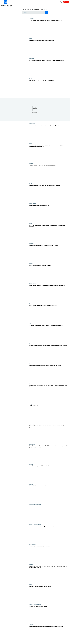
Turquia (31, 18)
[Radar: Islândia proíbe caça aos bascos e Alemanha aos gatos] (49, 373)
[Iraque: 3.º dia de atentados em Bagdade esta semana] (49, 494)
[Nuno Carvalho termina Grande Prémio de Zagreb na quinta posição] (49, 68)
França (31, 344)
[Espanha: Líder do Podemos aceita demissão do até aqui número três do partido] (49, 433)
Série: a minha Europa (35, 524)
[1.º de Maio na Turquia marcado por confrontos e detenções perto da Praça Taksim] (49, 393)
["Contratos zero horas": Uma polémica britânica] (49, 534)
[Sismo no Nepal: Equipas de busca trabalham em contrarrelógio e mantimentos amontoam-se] (49, 153)
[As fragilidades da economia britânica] (49, 213)
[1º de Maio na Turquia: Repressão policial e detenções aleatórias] (49, 28)
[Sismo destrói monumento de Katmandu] (49, 554)
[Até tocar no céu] (49, 413)
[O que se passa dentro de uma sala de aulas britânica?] (49, 313)
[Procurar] (35, 13)
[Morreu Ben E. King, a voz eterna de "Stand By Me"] (49, 88)
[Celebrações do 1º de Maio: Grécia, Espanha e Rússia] (49, 173)
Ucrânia (31, 264)
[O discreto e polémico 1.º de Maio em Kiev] (49, 273)
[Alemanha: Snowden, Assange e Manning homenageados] (49, 133)
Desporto (32, 59)
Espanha (32, 424)
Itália (31, 39)
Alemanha (32, 123)
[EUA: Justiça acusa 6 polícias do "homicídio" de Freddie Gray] (49, 193)
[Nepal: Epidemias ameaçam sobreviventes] (49, 594)
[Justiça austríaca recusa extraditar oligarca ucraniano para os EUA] (49, 634)
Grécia (31, 163)
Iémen (31, 564)
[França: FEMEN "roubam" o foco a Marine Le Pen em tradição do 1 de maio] (49, 353)
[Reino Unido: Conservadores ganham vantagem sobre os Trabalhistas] (49, 293)
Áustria (31, 625)
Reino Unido (33, 203)
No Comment (33, 544)
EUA (31, 79)
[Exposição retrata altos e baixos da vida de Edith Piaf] (49, 514)
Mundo (31, 304)
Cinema (31, 244)
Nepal (31, 143)
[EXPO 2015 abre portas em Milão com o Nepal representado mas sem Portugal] (49, 233)
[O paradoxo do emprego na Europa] (49, 614)
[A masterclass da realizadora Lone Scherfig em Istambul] (49, 253)
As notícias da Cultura (35, 504)
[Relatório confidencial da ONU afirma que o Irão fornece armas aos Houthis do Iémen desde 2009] (49, 574)
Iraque (31, 484)
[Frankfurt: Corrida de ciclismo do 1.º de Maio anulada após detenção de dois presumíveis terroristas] (49, 454)
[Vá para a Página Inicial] (5, 2)
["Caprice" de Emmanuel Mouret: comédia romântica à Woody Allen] (49, 333)
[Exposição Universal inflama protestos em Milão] (49, 48)
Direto (66, 2)
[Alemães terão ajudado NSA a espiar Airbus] (49, 474)
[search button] (46, 13)
